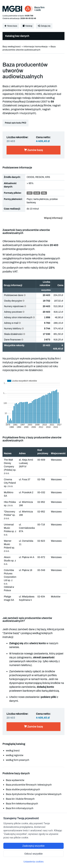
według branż (13, 751)
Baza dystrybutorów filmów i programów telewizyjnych (34, 794)
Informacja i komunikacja (36, 47)
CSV (30, 193)
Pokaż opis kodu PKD (15, 123)
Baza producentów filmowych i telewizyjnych (29, 785)
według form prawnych (18, 760)
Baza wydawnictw (15, 780)
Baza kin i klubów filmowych (20, 799)
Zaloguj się (44, 26)
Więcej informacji (53, 218)
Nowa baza (11, 26)
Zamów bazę (33, 150)
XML (44, 193)
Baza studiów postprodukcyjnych (23, 789)
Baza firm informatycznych (20, 808)
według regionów (15, 755)
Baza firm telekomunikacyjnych (22, 804)
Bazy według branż (12, 47)
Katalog (27, 26)
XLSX (37, 193)
